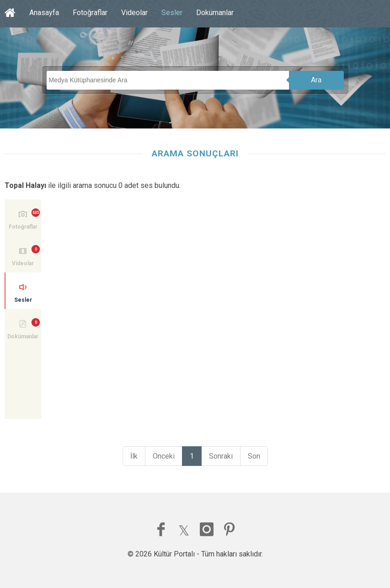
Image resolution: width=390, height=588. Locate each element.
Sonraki (221, 456)
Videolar (134, 13)
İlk (134, 456)
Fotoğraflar (90, 13)
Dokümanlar (215, 13)
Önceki (164, 456)
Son (254, 456)
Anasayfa (44, 13)
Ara (316, 80)
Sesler (172, 13)
